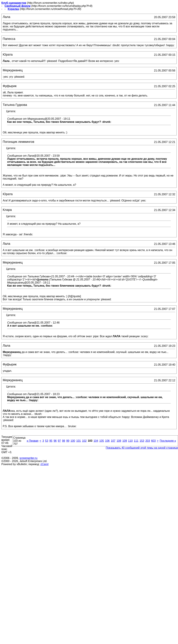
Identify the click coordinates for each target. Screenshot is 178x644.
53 (47, 441)
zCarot (44, 464)
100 (73, 441)
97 (59, 441)
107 (113, 441)
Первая (33, 441)
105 (102, 441)
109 (125, 441)
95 (51, 441)
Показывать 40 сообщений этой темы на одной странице (142, 448)
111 (136, 441)
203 (148, 441)
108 (119, 441)
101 (79, 441)
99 (68, 441)
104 (96, 441)
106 (107, 441)
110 (130, 441)
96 (55, 441)
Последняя (168, 441)
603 (153, 441)
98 (64, 441)
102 (84, 441)
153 (142, 441)
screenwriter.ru (28, 458)
